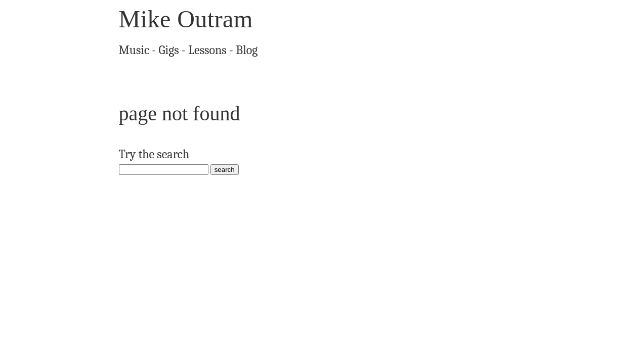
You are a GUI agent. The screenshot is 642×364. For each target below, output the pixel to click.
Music (133, 49)
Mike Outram (186, 19)
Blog (234, 49)
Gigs (164, 49)
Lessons (198, 49)
